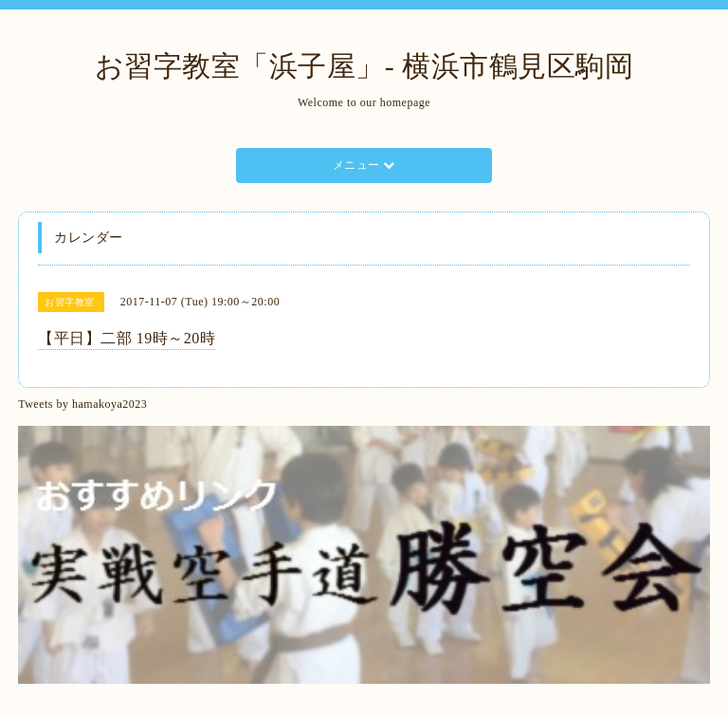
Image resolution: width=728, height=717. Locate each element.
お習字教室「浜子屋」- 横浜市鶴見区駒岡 (364, 66)
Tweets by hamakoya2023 (82, 404)
